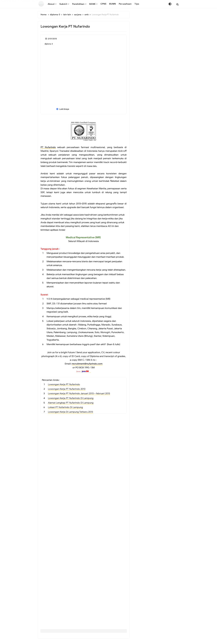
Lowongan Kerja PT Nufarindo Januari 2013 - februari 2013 (79, 395)
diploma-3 (49, 44)
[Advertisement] (84, 437)
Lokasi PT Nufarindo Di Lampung (65, 409)
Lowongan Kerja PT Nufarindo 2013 (67, 391)
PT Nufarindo (48, 147)
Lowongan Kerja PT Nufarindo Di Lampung (71, 400)
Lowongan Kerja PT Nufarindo (64, 386)
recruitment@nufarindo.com (87, 365)
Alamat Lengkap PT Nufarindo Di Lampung (71, 405)
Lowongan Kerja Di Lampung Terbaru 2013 (70, 414)
